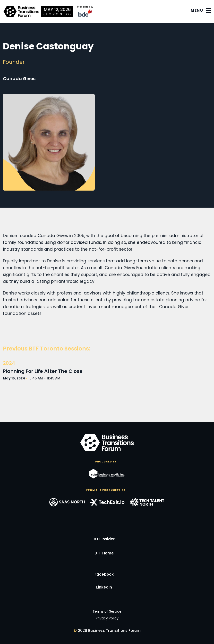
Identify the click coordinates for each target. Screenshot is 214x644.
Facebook (104, 574)
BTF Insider (104, 539)
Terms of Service (107, 611)
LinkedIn (104, 587)
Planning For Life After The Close (43, 371)
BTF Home (104, 553)
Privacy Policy (107, 618)
